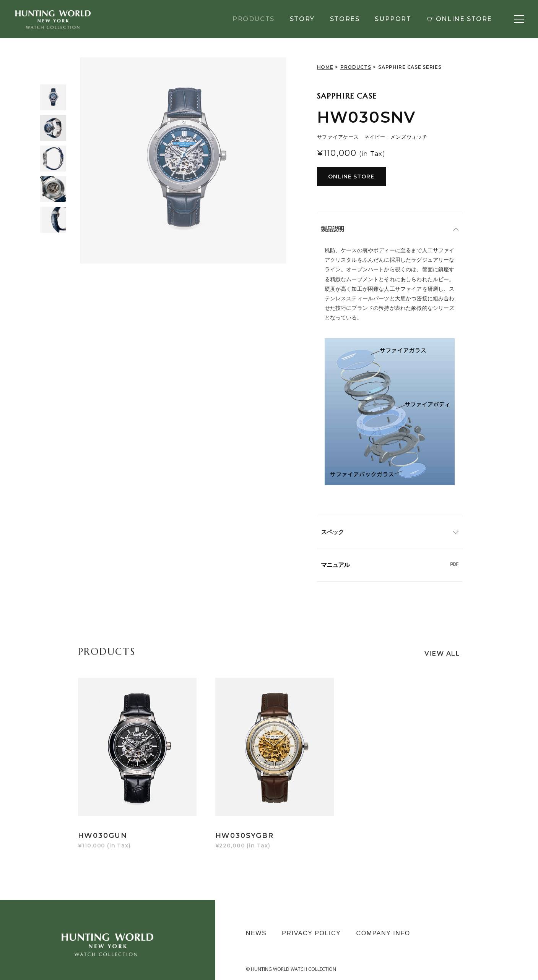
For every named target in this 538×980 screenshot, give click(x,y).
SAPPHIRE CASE (347, 96)
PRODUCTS (254, 19)
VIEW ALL (442, 653)
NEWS (256, 922)
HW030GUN (103, 824)
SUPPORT (393, 19)
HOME (325, 67)
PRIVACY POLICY (311, 922)
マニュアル (390, 565)
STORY (302, 19)
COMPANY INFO (383, 922)
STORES (345, 19)
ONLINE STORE (459, 19)
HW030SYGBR (241, 824)
